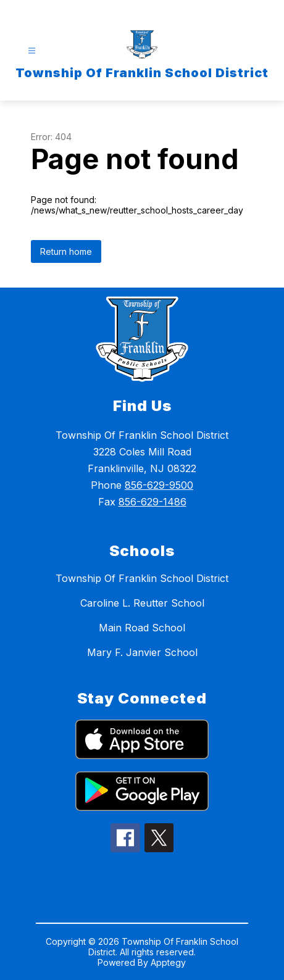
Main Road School (142, 628)
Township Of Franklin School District (142, 578)
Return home (66, 251)
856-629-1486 (152, 502)
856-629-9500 (159, 485)
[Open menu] (32, 51)
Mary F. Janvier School (142, 652)
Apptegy (168, 962)
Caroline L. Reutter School (142, 603)
